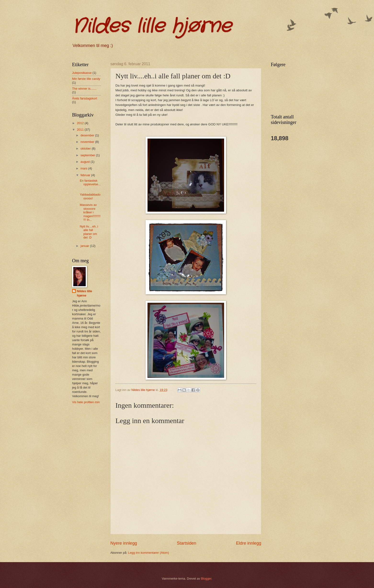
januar (85, 246)
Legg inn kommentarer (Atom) (149, 553)
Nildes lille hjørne (152, 26)
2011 (81, 130)
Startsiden (186, 543)
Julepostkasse (82, 73)
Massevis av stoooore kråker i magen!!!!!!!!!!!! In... (90, 212)
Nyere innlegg (124, 543)
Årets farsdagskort (85, 98)
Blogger (206, 579)
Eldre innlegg (249, 543)
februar (86, 175)
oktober (86, 148)
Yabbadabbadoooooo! (90, 196)
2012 (81, 123)
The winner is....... (84, 89)
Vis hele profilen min (86, 402)
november (88, 142)
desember (88, 135)
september (88, 155)
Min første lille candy (86, 79)
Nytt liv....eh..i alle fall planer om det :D (89, 232)
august (85, 162)
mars (84, 168)
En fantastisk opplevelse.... (90, 184)
